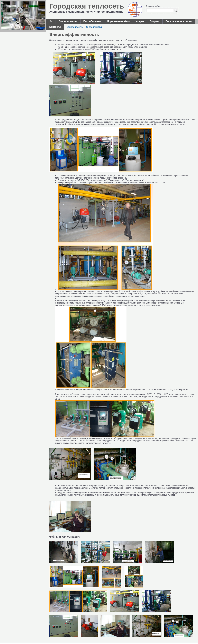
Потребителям (92, 21)
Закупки (155, 21)
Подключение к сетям (179, 21)
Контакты (55, 27)
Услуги (140, 21)
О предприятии (68, 21)
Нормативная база (118, 21)
